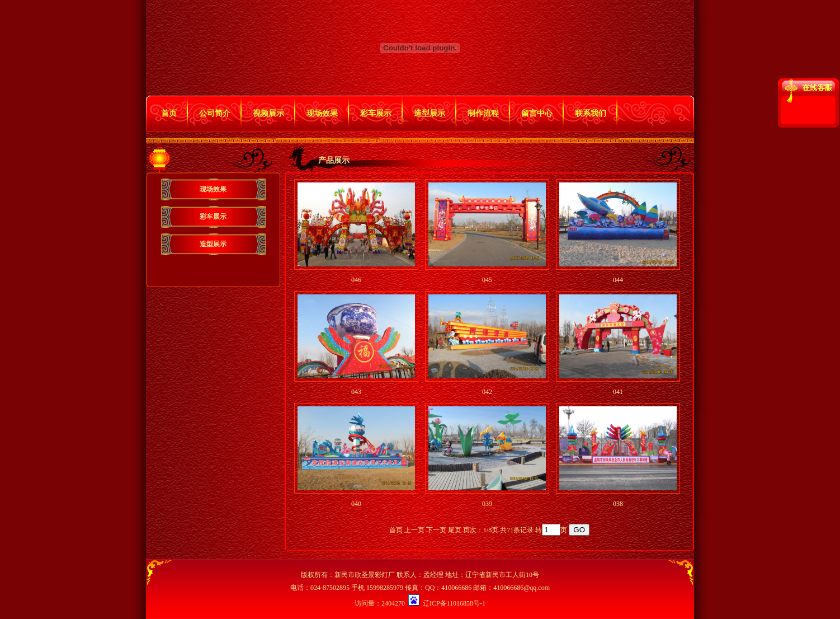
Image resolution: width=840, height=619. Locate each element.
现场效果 (322, 113)
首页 (169, 113)
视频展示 (268, 113)
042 (487, 392)
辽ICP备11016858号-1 (454, 603)
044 (618, 280)
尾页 (455, 530)
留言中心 (537, 113)
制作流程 (483, 113)
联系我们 (591, 113)
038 (618, 504)
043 (356, 392)
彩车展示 (376, 113)
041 (618, 392)
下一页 (436, 530)
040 (356, 504)
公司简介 (215, 113)
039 (487, 504)
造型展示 (430, 113)
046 (356, 280)
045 (487, 280)
